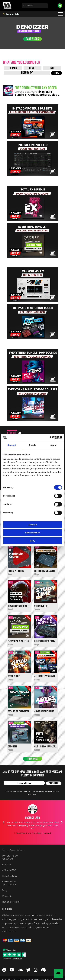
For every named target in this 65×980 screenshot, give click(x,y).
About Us (8, 868)
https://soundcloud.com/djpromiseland (32, 842)
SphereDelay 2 (49, 95)
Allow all (32, 525)
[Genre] (33, 68)
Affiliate (6, 873)
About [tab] (54, 445)
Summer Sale (11, 14)
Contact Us (9, 891)
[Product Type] (13, 68)
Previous (3, 831)
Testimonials (10, 894)
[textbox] (35, 6)
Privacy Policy (10, 865)
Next (62, 831)
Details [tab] (33, 445)
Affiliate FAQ (9, 879)
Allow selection (32, 533)
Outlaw (33, 95)
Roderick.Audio (11, 911)
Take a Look (32, 39)
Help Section (9, 885)
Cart (60, 6)
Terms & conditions (13, 859)
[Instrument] (27, 73)
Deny (32, 541)
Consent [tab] (12, 445)
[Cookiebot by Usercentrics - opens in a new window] (50, 437)
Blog (5, 899)
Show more (32, 768)
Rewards (7, 905)
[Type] (52, 68)
